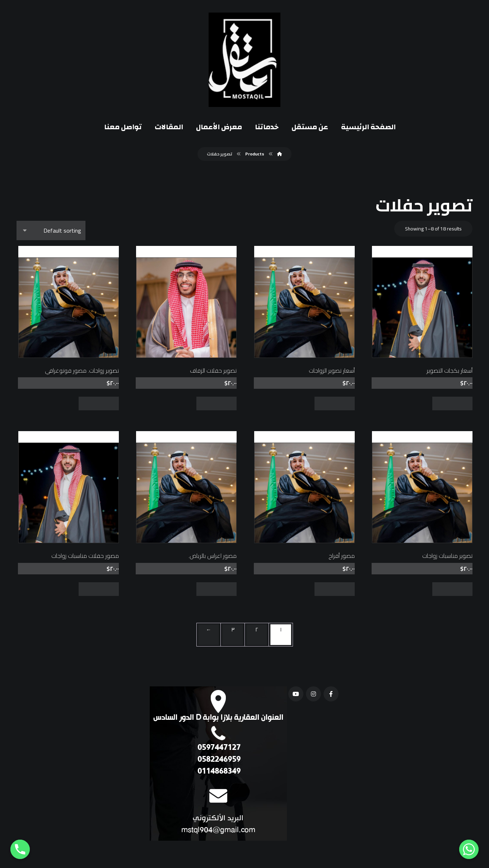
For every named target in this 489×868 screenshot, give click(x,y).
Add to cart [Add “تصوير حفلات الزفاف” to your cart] (216, 403)
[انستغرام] (313, 694)
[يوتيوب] (296, 694)
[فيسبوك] (331, 694)
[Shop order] (51, 230)
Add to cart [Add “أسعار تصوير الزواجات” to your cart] (335, 403)
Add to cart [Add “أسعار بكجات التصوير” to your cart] (452, 403)
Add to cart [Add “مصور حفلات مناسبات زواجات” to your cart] (99, 589)
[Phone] (20, 849)
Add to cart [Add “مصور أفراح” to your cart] (335, 589)
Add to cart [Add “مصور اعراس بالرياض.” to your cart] (216, 589)
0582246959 (218, 760)
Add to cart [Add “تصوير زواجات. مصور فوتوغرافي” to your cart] (99, 403)
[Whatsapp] (469, 849)
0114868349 (218, 772)
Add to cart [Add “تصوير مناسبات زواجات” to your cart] (452, 589)
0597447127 (218, 748)
